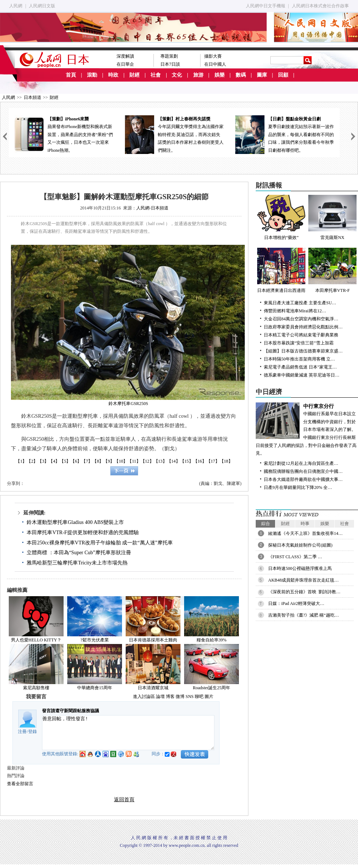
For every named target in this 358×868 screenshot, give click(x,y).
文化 (177, 75)
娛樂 (220, 75)
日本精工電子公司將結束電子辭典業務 (301, 335)
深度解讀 (125, 56)
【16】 (200, 461)
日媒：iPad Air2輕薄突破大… (296, 603)
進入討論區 (144, 697)
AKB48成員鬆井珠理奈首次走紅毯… (303, 580)
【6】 (76, 461)
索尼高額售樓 (36, 688)
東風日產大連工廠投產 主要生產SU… (300, 303)
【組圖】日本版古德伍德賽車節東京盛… (303, 351)
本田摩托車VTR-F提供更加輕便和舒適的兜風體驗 (83, 533)
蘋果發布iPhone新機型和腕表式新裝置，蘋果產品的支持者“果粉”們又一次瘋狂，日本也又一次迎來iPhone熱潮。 (64, 134)
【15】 (187, 461)
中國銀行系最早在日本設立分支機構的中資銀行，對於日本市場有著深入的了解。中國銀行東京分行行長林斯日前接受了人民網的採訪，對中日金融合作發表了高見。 (307, 429)
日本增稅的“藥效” (281, 217)
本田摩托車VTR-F (332, 270)
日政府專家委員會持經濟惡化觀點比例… (303, 327)
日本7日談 (170, 64)
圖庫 (262, 75)
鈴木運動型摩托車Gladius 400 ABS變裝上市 (75, 522)
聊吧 (199, 697)
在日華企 (125, 64)
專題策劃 (169, 56)
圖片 (209, 697)
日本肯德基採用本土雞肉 (153, 640)
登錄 (33, 732)
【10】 (121, 461)
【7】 (87, 461)
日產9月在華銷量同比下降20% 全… (298, 487)
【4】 (54, 461)
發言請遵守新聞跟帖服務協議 (71, 711)
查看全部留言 (20, 784)
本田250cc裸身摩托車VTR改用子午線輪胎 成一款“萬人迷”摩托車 (100, 543)
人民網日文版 (42, 6)
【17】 (213, 461)
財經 (134, 75)
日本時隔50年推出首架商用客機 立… (299, 359)
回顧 (283, 75)
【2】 (32, 461)
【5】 (65, 461)
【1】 (21, 461)
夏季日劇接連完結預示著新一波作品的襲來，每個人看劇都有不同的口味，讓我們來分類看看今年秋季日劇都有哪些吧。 (285, 134)
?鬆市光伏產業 (94, 640)
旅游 (198, 75)
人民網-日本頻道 (152, 208)
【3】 (43, 461)
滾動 (92, 75)
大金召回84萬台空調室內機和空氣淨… (301, 319)
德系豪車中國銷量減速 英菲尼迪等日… (302, 375)
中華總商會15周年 (95, 688)
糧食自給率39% (212, 640)
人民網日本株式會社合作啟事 (320, 6)
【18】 (226, 461)
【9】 (109, 461)
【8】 (98, 461)
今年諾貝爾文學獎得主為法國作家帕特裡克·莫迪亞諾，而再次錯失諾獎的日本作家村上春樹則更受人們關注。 (174, 134)
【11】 (134, 461)
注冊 (22, 732)
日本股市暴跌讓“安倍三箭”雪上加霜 (299, 343)
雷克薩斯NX (332, 217)
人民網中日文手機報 (266, 6)
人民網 (16, 6)
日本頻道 (33, 97)
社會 (156, 75)
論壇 (160, 697)
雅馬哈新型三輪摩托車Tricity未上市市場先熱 (77, 563)
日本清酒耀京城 (153, 688)
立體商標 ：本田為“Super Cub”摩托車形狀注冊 (79, 553)
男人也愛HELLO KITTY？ (36, 640)
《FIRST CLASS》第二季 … (295, 557)
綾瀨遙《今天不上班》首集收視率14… (305, 533)
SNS (190, 697)
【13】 (160, 461)
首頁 (71, 75)
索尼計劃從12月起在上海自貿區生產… (301, 463)
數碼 (241, 75)
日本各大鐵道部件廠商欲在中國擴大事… (303, 479)
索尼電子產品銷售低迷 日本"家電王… (300, 367)
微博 (180, 697)
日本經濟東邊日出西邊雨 (281, 270)
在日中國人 (215, 64)
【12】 (147, 461)
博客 (170, 697)
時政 (113, 75)
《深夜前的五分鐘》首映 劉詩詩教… (304, 592)
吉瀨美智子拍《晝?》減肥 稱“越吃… (304, 615)
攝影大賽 (213, 56)
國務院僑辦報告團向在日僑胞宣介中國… (303, 471)
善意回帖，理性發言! (128, 733)
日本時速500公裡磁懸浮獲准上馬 (300, 568)
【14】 (174, 461)
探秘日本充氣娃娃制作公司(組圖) (300, 545)
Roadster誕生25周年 (212, 688)
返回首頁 (124, 800)
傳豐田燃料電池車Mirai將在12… (295, 311)
